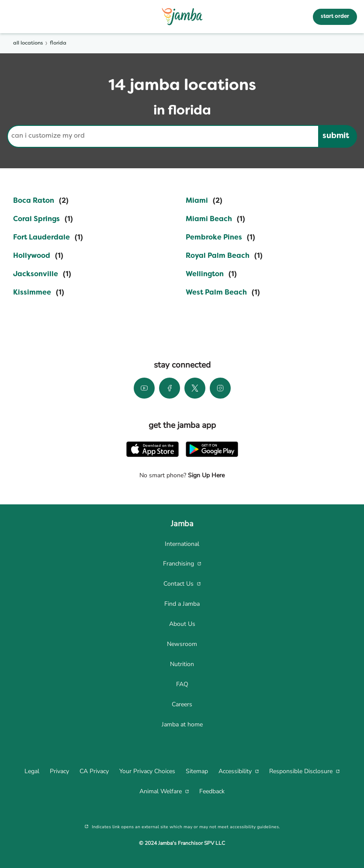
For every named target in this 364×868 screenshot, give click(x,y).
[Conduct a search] (163, 136)
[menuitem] (182, 544)
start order (335, 17)
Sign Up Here (205, 475)
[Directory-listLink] (41, 201)
